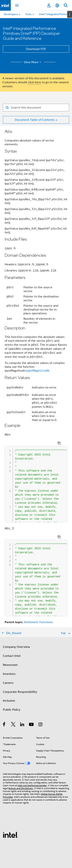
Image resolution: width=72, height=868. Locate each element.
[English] (57, 5)
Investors (9, 674)
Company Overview (16, 647)
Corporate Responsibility (20, 692)
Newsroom (10, 665)
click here (34, 82)
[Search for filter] (36, 108)
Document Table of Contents (35, 120)
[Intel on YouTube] (32, 725)
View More (33, 62)
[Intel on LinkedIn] (22, 725)
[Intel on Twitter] (13, 725)
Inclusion (9, 701)
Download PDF (36, 49)
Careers (8, 683)
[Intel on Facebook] (4, 725)
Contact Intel (12, 656)
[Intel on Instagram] (41, 725)
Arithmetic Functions (38, 622)
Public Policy (12, 710)
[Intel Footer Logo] (11, 835)
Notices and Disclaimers (21, 788)
